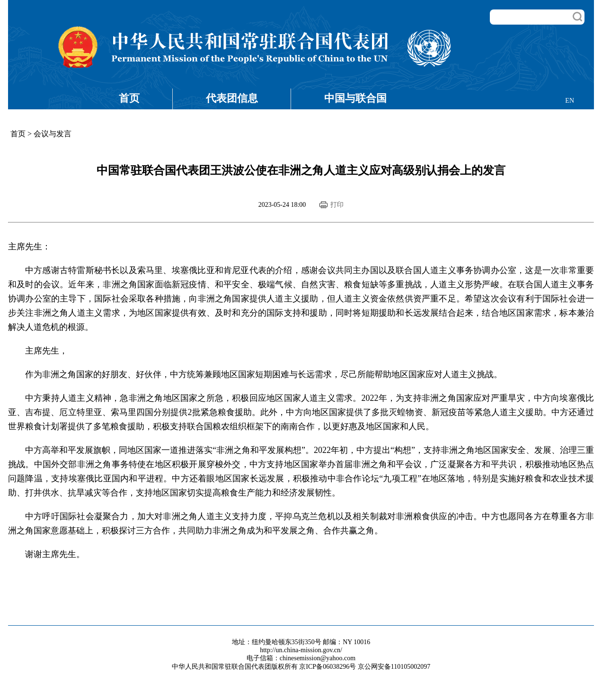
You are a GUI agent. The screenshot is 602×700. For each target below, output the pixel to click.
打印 (337, 205)
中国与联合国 (355, 98)
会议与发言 (53, 134)
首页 (129, 98)
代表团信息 (232, 98)
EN (570, 101)
